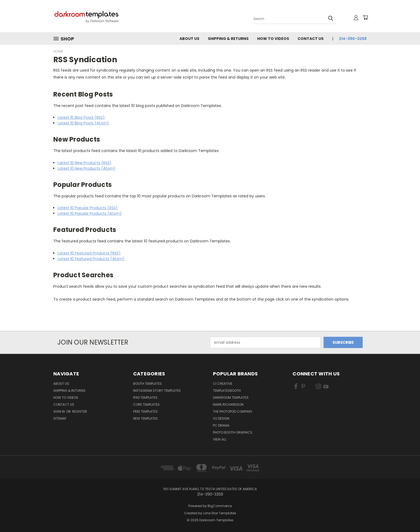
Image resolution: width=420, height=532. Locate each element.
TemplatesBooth (227, 391)
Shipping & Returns (228, 39)
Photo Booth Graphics (233, 432)
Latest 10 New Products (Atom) (87, 168)
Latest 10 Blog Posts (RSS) (81, 117)
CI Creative (223, 384)
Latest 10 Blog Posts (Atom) (83, 123)
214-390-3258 (353, 39)
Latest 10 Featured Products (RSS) (89, 253)
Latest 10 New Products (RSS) (85, 163)
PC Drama (221, 425)
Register (80, 411)
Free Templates (145, 411)
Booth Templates (147, 384)
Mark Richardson (228, 404)
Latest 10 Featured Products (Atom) (91, 259)
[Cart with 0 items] (365, 17)
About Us (189, 39)
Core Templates (146, 404)
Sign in (59, 411)
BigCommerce (220, 506)
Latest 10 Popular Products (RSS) (88, 208)
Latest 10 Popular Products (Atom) (90, 213)
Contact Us (311, 39)
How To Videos (273, 39)
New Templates (145, 418)
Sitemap (60, 418)
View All (220, 439)
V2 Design (221, 418)
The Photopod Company (233, 411)
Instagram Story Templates (157, 391)
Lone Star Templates (220, 513)
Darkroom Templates (231, 398)
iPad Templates (145, 398)
